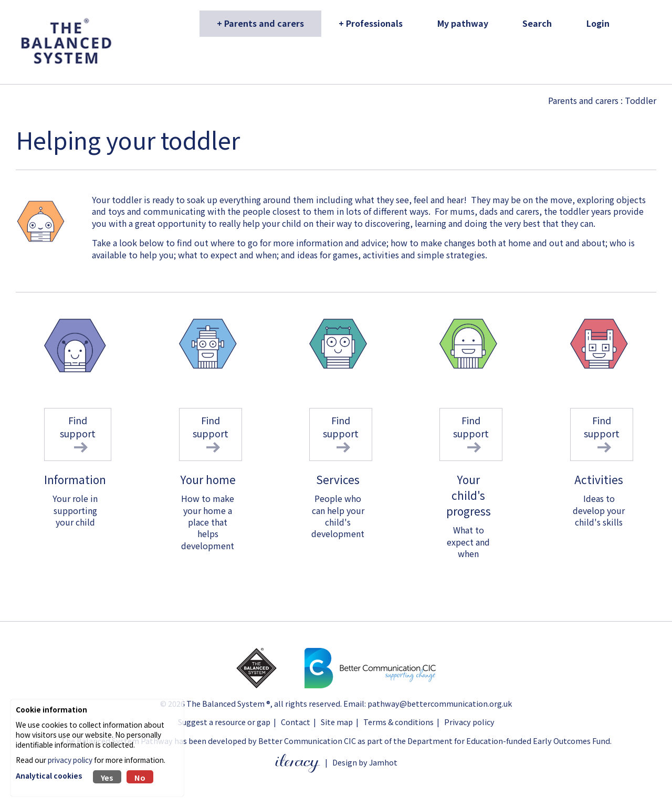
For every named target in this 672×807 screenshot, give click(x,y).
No (140, 777)
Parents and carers (583, 100)
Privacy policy (469, 722)
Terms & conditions (398, 722)
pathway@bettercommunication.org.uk (440, 703)
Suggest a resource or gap (224, 722)
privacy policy (70, 760)
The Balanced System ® (228, 703)
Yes (107, 777)
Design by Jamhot (365, 762)
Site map (337, 722)
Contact (296, 722)
